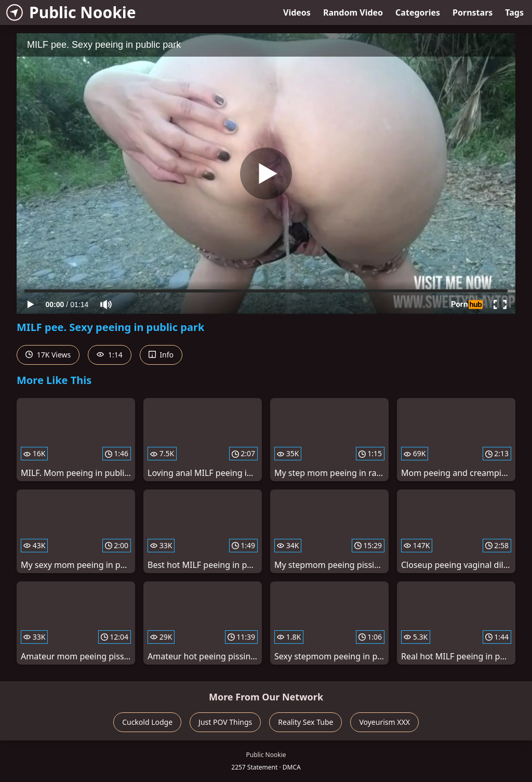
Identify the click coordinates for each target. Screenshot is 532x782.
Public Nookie (71, 12)
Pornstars (473, 12)
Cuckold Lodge (147, 722)
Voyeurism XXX (384, 722)
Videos (297, 12)
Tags (514, 12)
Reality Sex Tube (305, 722)
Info (161, 355)
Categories (418, 12)
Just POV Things (225, 722)
